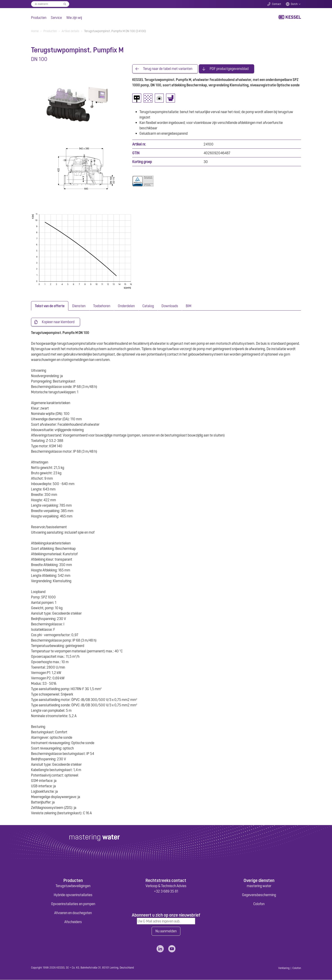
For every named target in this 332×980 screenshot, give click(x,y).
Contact (277, 4)
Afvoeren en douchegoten (73, 913)
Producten (39, 18)
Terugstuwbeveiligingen (73, 886)
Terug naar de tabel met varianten (168, 69)
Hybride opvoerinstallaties (73, 895)
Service (56, 18)
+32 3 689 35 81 (166, 891)
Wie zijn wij (74, 18)
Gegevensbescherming (259, 895)
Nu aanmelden (166, 931)
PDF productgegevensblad (229, 69)
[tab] (50, 306)
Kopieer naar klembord (58, 322)
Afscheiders (73, 922)
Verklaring (284, 968)
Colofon (259, 904)
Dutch (294, 4)
